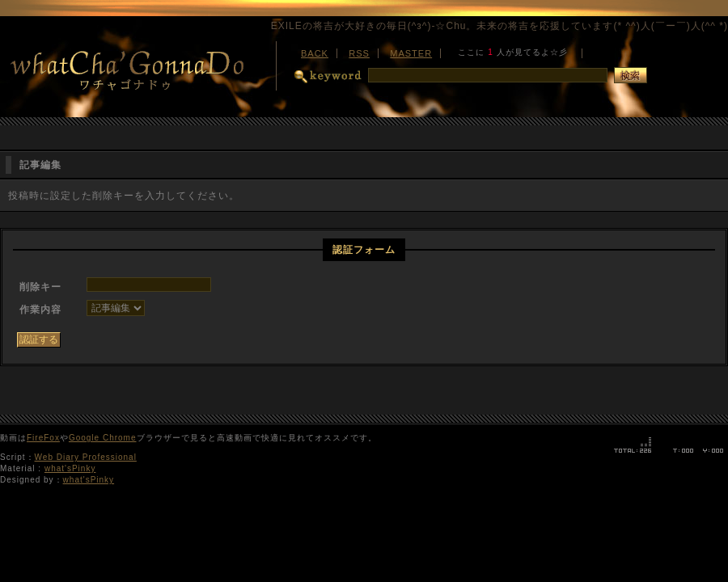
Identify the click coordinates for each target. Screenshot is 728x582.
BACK (315, 53)
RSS (359, 53)
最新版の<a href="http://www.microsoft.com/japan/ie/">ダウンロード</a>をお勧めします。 (513, 51)
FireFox (43, 438)
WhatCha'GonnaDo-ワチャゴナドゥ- (138, 69)
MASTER (411, 53)
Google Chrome (103, 438)
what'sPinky (70, 468)
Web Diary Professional (86, 457)
